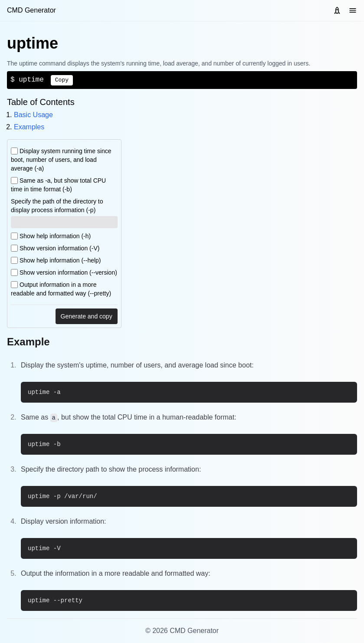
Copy (62, 80)
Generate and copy (87, 316)
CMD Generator (31, 10)
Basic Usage (33, 115)
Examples (29, 127)
